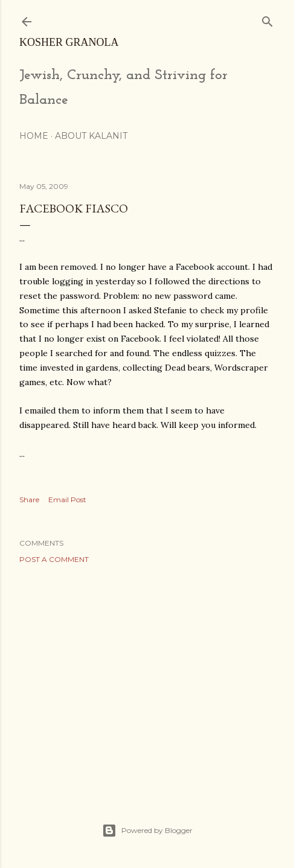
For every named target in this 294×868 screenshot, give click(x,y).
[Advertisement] (147, 678)
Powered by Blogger (147, 831)
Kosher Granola (69, 42)
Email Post (67, 499)
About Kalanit (91, 136)
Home (34, 136)
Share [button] (29, 499)
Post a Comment (54, 559)
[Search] (267, 19)
